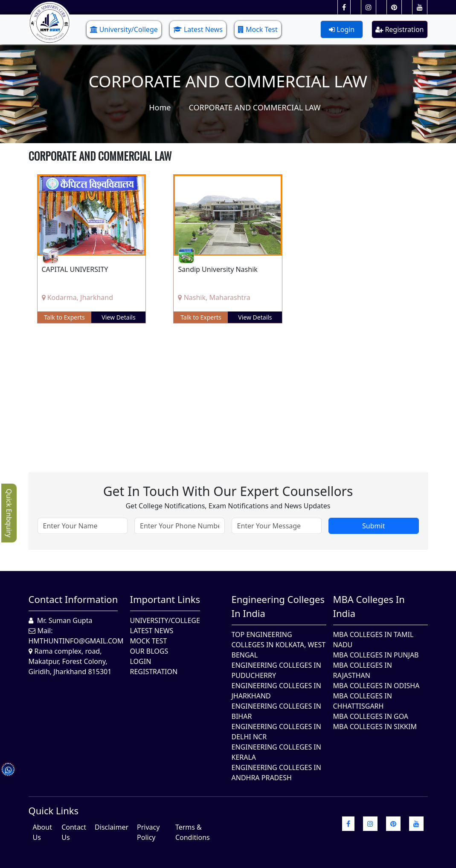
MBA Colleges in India (369, 606)
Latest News (198, 29)
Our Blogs (149, 651)
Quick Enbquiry (9, 513)
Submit (373, 526)
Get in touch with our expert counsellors (228, 491)
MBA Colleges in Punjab (376, 655)
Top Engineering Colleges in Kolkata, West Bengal (279, 645)
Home (160, 107)
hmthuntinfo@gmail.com (76, 641)
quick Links (54, 810)
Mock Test (258, 29)
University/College (124, 29)
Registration (399, 29)
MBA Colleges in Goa (371, 716)
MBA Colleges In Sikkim (375, 727)
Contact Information (73, 599)
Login (342, 29)
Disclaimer (112, 827)
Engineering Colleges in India (278, 606)
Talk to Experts (64, 317)
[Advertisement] (228, 392)
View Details (118, 317)
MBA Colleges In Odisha (376, 686)
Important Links (165, 599)
